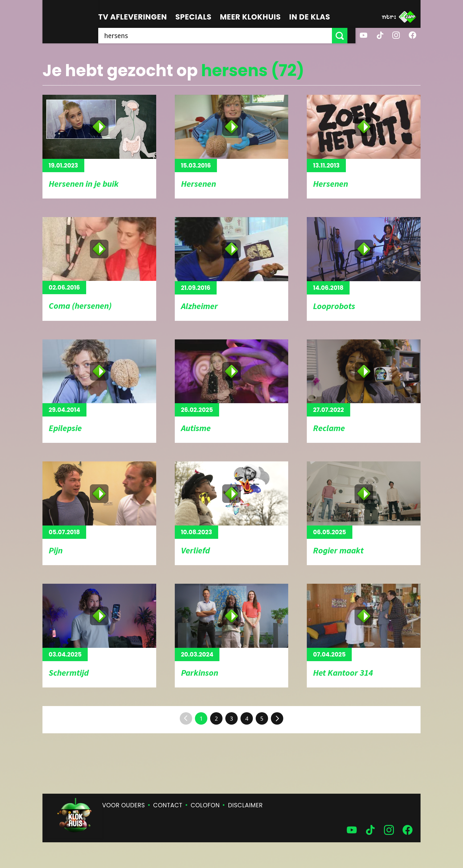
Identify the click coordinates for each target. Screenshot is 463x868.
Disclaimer (245, 805)
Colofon (205, 805)
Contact (168, 805)
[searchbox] (219, 36)
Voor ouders (124, 805)
